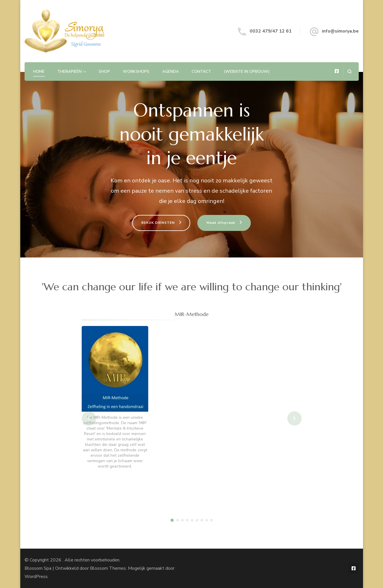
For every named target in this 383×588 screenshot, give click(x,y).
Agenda (171, 72)
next (294, 418)
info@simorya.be (340, 31)
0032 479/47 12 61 (271, 31)
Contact (201, 72)
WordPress (36, 577)
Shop (104, 72)
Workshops (136, 72)
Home (39, 72)
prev (89, 418)
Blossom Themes (108, 568)
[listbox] (192, 418)
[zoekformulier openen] (349, 72)
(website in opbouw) (247, 72)
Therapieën (70, 72)
